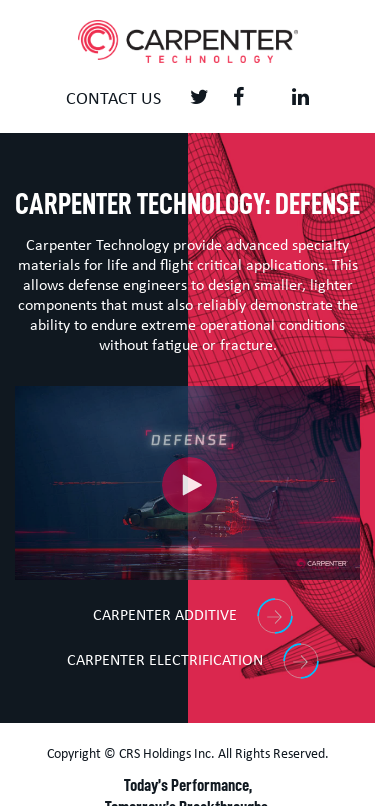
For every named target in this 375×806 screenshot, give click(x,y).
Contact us (113, 99)
